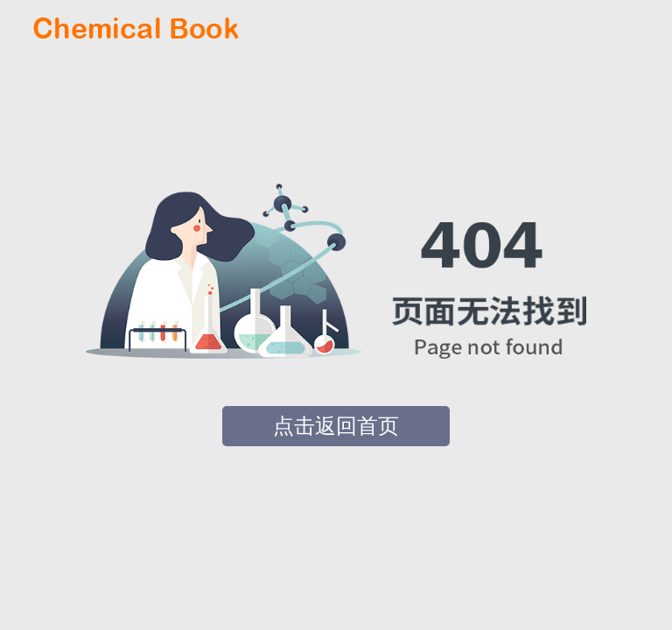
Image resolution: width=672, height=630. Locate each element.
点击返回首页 (336, 426)
